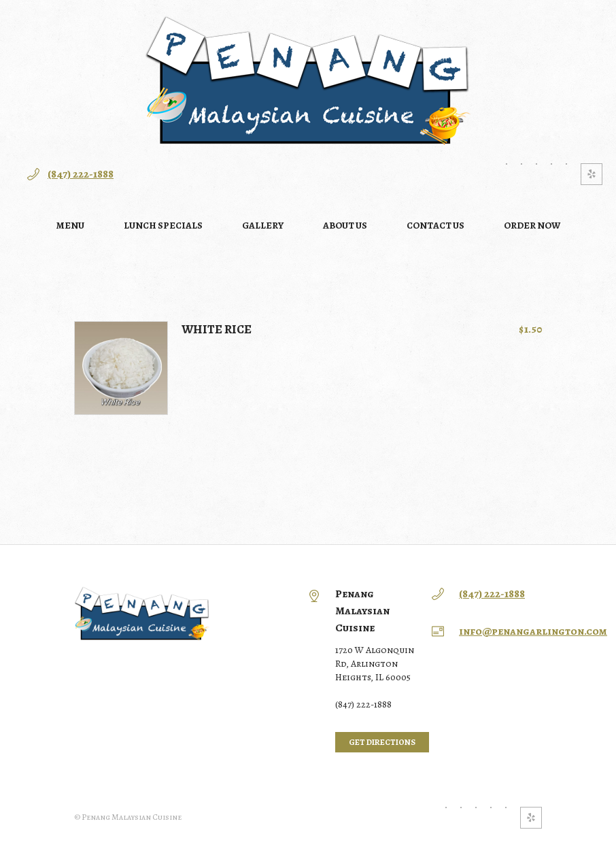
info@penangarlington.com (533, 631)
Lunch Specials (163, 226)
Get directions (382, 742)
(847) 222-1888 (81, 174)
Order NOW (532, 226)
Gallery (263, 226)
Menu (70, 226)
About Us (345, 226)
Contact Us (435, 226)
